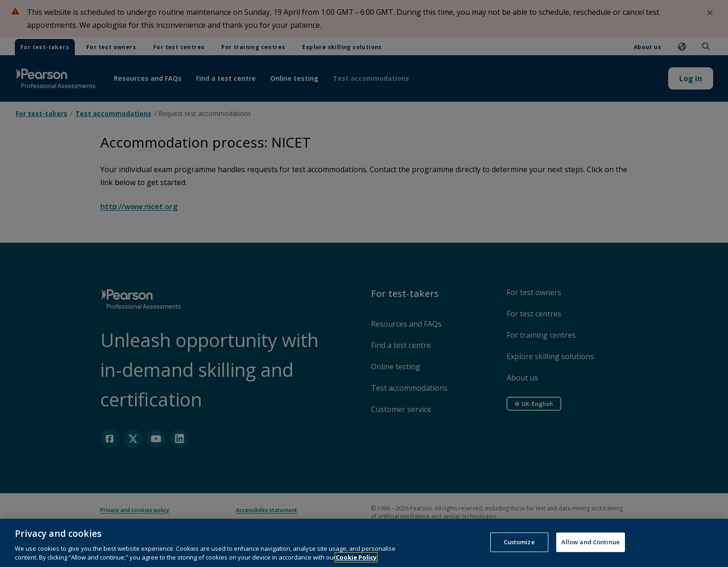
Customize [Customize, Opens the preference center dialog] (519, 550)
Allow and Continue (591, 550)
